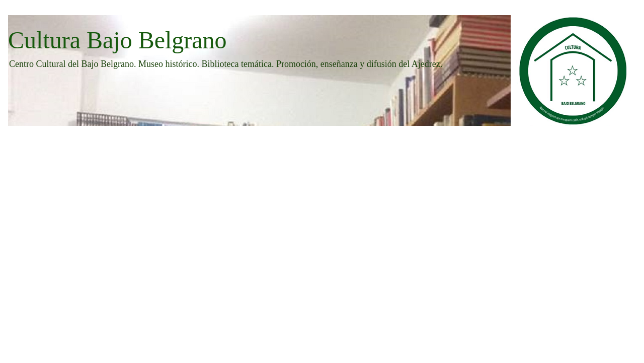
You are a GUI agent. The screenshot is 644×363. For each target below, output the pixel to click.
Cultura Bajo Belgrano (117, 40)
